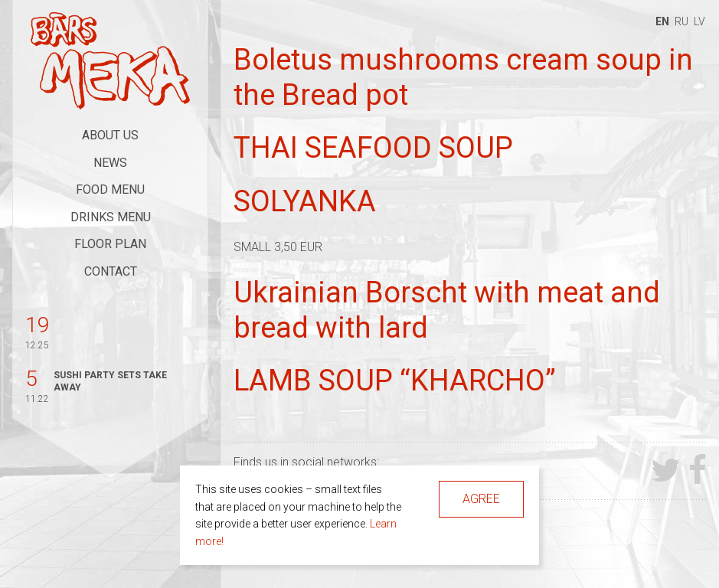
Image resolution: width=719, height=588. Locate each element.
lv (699, 21)
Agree (481, 499)
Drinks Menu (111, 217)
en (662, 21)
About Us (110, 135)
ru (681, 21)
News (110, 163)
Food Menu (110, 189)
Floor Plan (110, 244)
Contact (111, 271)
